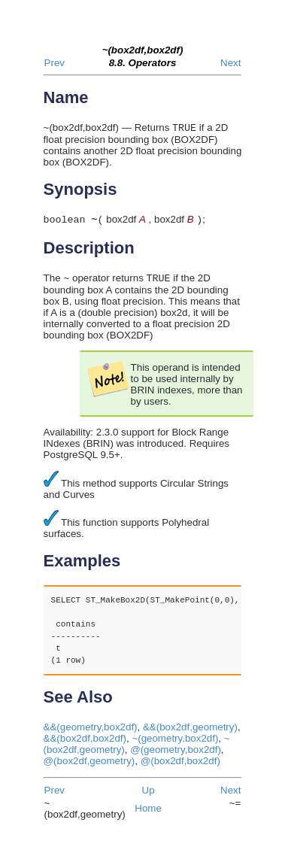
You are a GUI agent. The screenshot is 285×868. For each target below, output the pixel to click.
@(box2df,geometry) (89, 765)
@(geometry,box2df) (176, 754)
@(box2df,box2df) (180, 765)
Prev (55, 63)
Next (230, 63)
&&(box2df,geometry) (190, 731)
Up (149, 795)
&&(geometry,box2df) (91, 731)
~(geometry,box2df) (175, 743)
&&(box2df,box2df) (85, 743)
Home (148, 813)
